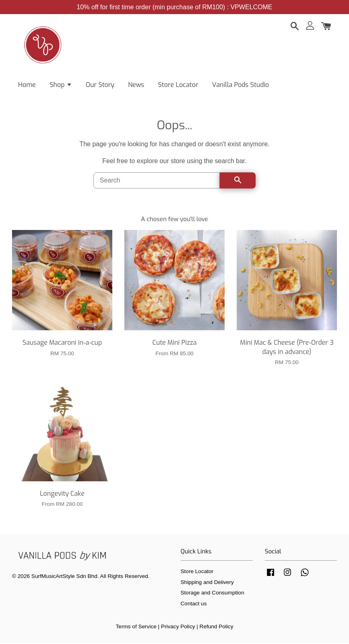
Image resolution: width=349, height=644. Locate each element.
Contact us (194, 604)
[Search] (157, 181)
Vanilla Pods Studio (241, 85)
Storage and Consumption (213, 593)
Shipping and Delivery (207, 583)
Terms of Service (136, 627)
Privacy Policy (178, 627)
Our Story (100, 85)
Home (27, 85)
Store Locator (178, 85)
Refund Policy (217, 627)
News (136, 85)
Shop (61, 85)
